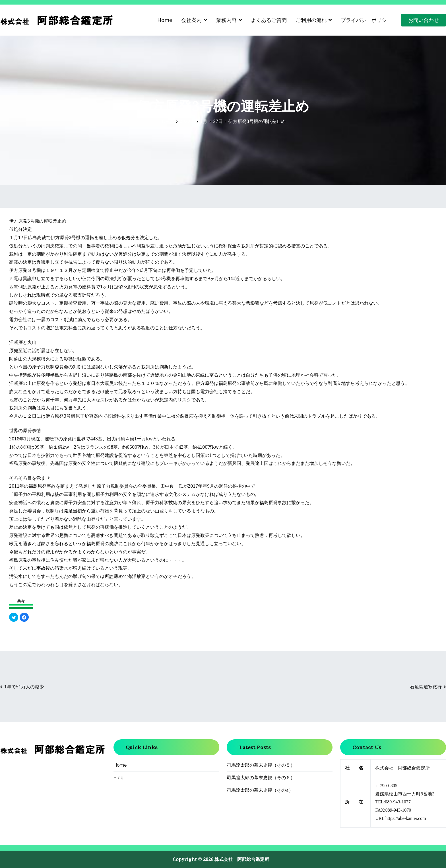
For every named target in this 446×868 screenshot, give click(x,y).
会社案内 (191, 20)
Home (165, 20)
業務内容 (226, 20)
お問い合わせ (424, 20)
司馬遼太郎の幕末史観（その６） (261, 778)
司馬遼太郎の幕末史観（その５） (261, 765)
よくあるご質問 (269, 20)
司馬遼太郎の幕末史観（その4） (260, 790)
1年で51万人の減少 (24, 687)
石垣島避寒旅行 (426, 687)
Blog (118, 778)
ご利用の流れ (311, 20)
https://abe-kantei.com (406, 818)
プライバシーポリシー (366, 20)
